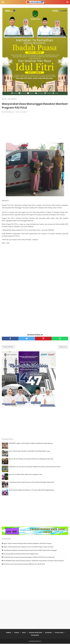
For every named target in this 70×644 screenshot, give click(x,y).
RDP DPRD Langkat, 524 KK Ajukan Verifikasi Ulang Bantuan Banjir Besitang (31, 444)
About (24, 633)
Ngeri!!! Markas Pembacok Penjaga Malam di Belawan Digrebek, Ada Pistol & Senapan (28, 544)
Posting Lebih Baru (8, 347)
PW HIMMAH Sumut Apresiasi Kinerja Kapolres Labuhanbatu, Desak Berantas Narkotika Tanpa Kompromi (34, 561)
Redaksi (8, 633)
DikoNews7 (39, 641)
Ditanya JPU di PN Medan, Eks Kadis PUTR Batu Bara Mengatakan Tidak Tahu (31, 459)
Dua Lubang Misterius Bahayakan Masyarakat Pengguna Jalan (21, 554)
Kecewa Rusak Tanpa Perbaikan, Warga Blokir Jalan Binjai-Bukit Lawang (29, 451)
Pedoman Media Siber (36, 633)
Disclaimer (49, 633)
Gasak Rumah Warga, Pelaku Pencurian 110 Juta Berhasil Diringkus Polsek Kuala (32, 483)
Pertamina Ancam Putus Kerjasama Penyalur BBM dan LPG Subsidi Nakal (24, 564)
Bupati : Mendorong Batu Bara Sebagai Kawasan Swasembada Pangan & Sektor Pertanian (28, 547)
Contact (16, 633)
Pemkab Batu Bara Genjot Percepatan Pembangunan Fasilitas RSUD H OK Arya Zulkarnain (29, 557)
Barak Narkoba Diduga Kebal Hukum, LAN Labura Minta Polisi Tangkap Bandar (31, 490)
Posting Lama (63, 347)
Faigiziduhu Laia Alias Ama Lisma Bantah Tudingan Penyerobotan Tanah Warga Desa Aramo (35, 467)
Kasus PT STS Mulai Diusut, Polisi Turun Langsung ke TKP (25, 475)
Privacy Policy (60, 633)
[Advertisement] (35, 128)
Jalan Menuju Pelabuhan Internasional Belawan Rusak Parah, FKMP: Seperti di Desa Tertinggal (30, 551)
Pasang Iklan (35, 635)
